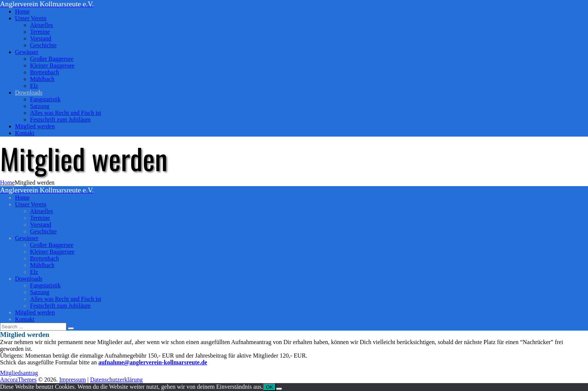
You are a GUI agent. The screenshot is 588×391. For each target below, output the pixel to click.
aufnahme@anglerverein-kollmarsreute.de (153, 362)
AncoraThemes (18, 380)
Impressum (73, 380)
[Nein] (279, 389)
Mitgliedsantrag (19, 373)
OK (269, 387)
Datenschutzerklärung (116, 380)
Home (7, 183)
